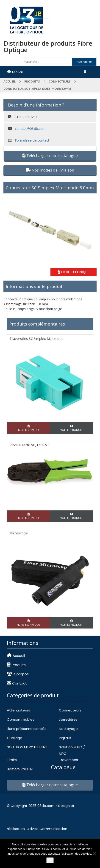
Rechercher (84, 62)
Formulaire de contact (32, 140)
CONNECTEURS (60, 81)
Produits (32, 81)
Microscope (19, 533)
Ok (50, 860)
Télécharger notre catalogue (50, 156)
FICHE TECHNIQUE (74, 272)
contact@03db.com (30, 128)
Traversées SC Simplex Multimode (36, 338)
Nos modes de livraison (50, 170)
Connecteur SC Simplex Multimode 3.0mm (50, 188)
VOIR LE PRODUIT (71, 428)
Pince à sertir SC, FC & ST (29, 445)
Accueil (10, 81)
